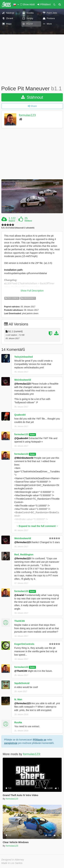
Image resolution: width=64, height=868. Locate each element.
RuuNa (18, 722)
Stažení (12, 221)
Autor (33, 435)
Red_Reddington (24, 555)
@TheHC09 (21, 671)
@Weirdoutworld (24, 458)
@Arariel (19, 595)
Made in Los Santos (12, 863)
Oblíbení (28, 221)
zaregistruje (11, 743)
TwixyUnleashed (24, 357)
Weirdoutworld (23, 380)
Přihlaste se (40, 740)
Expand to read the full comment (37, 526)
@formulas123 (22, 384)
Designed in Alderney (13, 860)
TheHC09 (19, 621)
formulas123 (27, 115)
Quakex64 (20, 415)
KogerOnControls (24, 644)
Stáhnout (32, 97)
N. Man (18, 699)
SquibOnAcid (22, 683)
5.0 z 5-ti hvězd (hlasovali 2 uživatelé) (18, 228)
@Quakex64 (21, 438)
